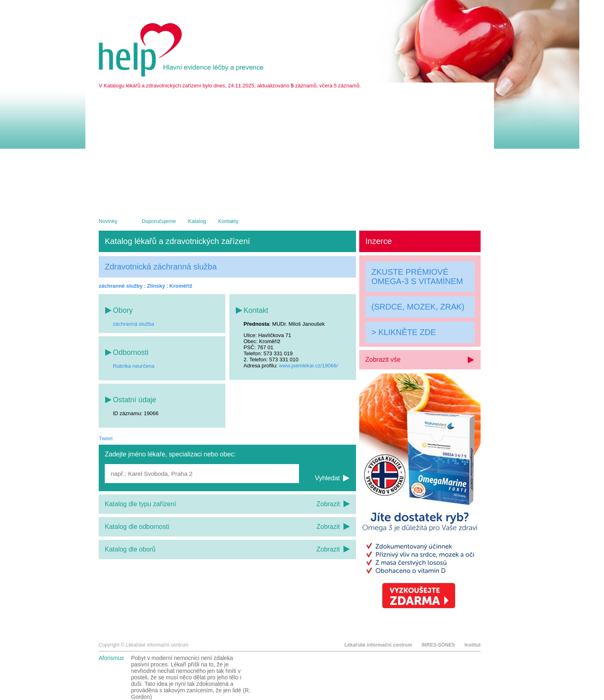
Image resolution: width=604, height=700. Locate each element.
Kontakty (228, 221)
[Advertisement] (290, 149)
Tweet (106, 438)
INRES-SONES (438, 645)
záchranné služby (121, 286)
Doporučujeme (159, 221)
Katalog (197, 221)
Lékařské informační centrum (378, 645)
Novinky (108, 221)
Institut (473, 645)
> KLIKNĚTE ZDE (404, 332)
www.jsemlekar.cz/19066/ (308, 366)
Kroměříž (181, 286)
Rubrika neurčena (134, 366)
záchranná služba (134, 324)
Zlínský (156, 286)
